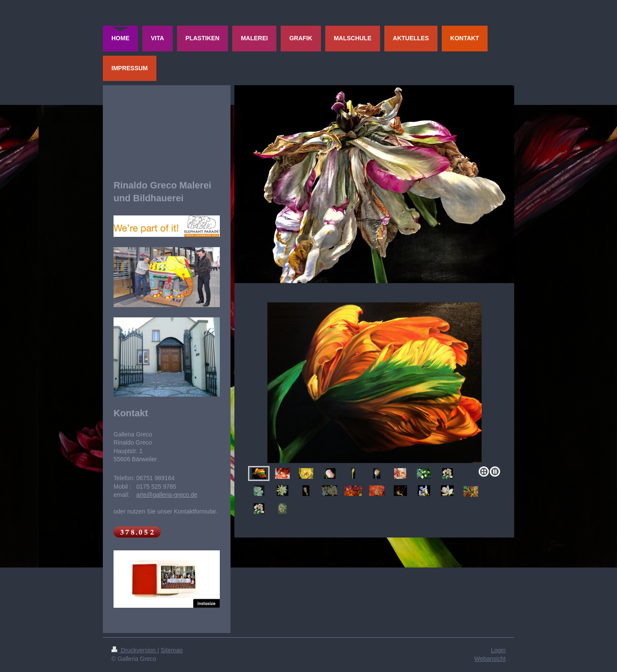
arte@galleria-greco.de (167, 495)
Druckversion (134, 650)
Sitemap (172, 650)
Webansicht (490, 659)
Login (498, 650)
